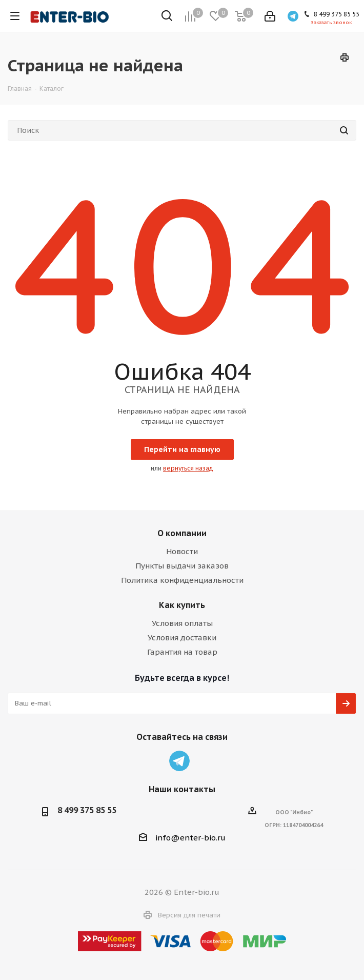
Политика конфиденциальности (182, 580)
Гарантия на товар (182, 652)
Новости (182, 551)
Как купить (182, 605)
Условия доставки (182, 638)
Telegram (179, 761)
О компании (182, 533)
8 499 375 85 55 (87, 810)
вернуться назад (188, 468)
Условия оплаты (182, 623)
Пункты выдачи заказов (182, 566)
